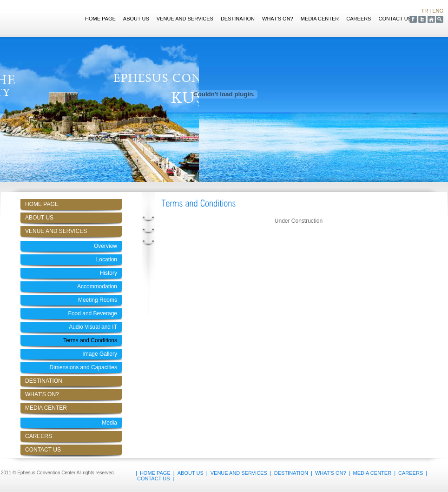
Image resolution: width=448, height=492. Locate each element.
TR (425, 11)
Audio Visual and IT (93, 327)
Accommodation (97, 286)
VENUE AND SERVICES (185, 19)
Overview (105, 246)
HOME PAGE (100, 19)
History (109, 273)
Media (109, 423)
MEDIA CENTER (320, 19)
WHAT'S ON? (278, 19)
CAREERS (359, 19)
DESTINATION (238, 19)
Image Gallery (100, 354)
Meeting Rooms (98, 300)
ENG (438, 11)
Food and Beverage (93, 313)
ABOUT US (136, 19)
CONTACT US (395, 19)
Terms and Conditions (90, 340)
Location (107, 259)
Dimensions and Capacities (83, 367)
